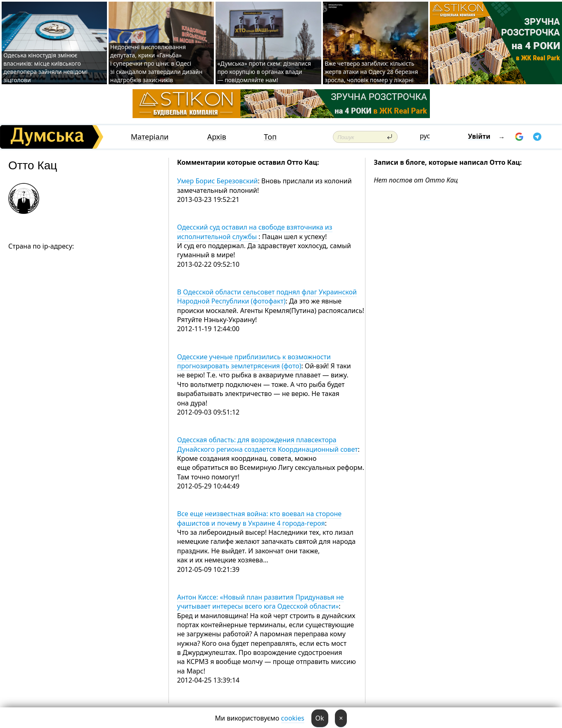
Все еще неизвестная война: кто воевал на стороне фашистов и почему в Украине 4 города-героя (259, 518)
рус (425, 136)
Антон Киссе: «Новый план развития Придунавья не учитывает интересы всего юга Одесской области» (261, 602)
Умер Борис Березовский (218, 181)
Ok (320, 718)
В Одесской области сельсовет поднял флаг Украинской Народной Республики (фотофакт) (267, 296)
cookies (293, 718)
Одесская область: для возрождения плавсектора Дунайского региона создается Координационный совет (268, 444)
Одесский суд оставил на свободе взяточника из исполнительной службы (255, 232)
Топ (270, 137)
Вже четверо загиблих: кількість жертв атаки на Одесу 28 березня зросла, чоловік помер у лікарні (371, 72)
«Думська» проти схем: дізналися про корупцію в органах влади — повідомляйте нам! (264, 72)
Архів (217, 137)
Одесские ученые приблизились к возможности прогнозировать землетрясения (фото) (254, 361)
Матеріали (150, 137)
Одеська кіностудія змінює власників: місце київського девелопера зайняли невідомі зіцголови (45, 68)
